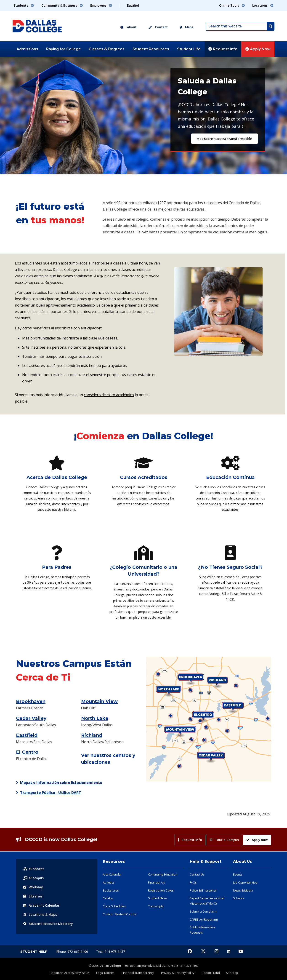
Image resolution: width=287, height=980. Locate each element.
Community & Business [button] (62, 5)
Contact (158, 27)
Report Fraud (210, 972)
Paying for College (64, 49)
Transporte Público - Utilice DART (51, 793)
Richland (92, 735)
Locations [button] (263, 5)
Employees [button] (101, 5)
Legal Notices (107, 972)
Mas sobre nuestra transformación (225, 139)
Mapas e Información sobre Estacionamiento (61, 782)
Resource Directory (48, 924)
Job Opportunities (245, 882)
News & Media (243, 890)
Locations (40, 915)
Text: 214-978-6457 (111, 952)
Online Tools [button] (232, 5)
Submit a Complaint (203, 911)
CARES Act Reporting (204, 919)
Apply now (257, 840)
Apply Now (258, 49)
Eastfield (27, 735)
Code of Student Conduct (120, 914)
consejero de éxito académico (109, 395)
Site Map (230, 972)
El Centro (27, 752)
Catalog (108, 898)
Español (133, 5)
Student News (158, 898)
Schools (239, 898)
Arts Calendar (112, 874)
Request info (190, 840)
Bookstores (111, 890)
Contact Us (197, 874)
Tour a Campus (224, 840)
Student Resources (151, 49)
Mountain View (99, 701)
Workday (33, 887)
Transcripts (156, 906)
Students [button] (24, 5)
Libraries (33, 896)
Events (238, 874)
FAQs (193, 882)
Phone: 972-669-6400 (73, 952)
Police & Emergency (203, 890)
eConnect (34, 869)
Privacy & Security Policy (178, 972)
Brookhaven (31, 701)
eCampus (33, 878)
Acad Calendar (41, 905)
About (128, 27)
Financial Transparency (138, 972)
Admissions (27, 49)
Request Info (223, 49)
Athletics (109, 882)
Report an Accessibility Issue (72, 972)
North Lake (95, 718)
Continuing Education (163, 874)
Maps (186, 27)
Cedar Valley (31, 718)
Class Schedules (114, 906)
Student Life (189, 49)
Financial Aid (157, 882)
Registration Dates (161, 890)
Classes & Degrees (107, 49)
